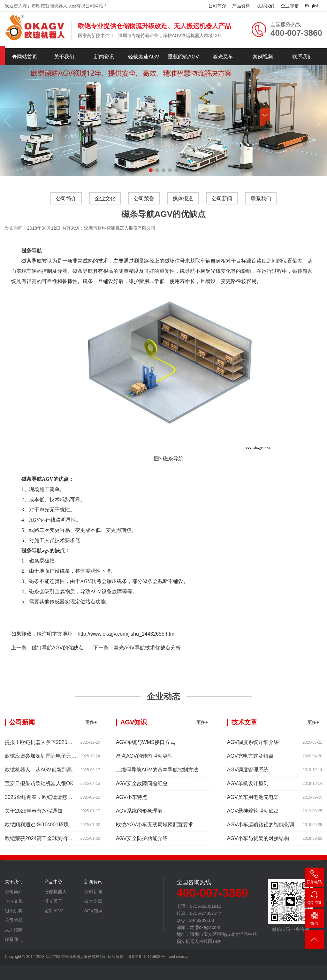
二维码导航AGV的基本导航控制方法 (157, 773)
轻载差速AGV (144, 57)
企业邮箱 (290, 6)
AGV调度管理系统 (248, 773)
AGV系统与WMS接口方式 (145, 745)
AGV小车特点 (132, 800)
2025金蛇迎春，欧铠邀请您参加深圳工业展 (54, 800)
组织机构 (14, 914)
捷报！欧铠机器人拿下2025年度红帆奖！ (51, 745)
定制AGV (54, 914)
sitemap (183, 957)
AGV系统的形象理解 (139, 814)
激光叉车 (223, 57)
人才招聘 (14, 933)
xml (172, 957)
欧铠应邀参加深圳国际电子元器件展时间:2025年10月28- (69, 759)
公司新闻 (222, 199)
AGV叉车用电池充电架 (253, 800)
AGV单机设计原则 (248, 786)
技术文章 (93, 904)
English (312, 6)
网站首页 (25, 57)
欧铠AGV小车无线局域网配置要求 (155, 827)
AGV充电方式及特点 (250, 759)
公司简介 (217, 6)
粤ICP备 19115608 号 (146, 957)
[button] (151, 170)
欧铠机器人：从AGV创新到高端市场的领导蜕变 (59, 773)
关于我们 (64, 57)
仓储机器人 (56, 894)
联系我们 (265, 6)
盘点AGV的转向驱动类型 (144, 759)
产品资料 (241, 6)
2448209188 (314, 899)
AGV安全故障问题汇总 (142, 786)
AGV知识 (94, 914)
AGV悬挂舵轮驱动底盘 (253, 814)
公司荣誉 (144, 199)
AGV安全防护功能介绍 (142, 841)
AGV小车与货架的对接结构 (258, 841)
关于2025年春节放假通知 (34, 814)
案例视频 (263, 57)
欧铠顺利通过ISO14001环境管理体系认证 (52, 827)
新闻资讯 (104, 57)
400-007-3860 (314, 878)
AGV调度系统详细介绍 (253, 745)
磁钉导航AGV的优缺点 (57, 651)
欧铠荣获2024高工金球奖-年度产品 (45, 841)
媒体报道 (183, 199)
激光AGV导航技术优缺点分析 (147, 651)
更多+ (91, 725)
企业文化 (105, 199)
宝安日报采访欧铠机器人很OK (39, 786)
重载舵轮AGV (183, 57)
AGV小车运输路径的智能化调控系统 (268, 827)
